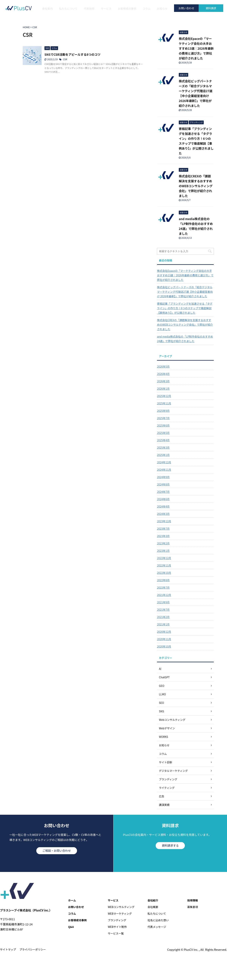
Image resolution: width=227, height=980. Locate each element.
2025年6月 (163, 425)
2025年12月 (164, 396)
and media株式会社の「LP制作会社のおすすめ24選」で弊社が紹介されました (185, 339)
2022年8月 (163, 580)
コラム (147, 9)
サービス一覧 (116, 933)
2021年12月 (164, 595)
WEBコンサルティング (121, 907)
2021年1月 (163, 624)
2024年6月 (163, 499)
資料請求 (211, 8)
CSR (65, 59)
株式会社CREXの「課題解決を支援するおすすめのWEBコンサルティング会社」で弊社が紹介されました (196, 186)
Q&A (71, 927)
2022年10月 (164, 573)
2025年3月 (163, 447)
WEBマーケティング (120, 914)
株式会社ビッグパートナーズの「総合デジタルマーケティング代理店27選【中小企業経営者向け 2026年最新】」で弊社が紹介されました (185, 292)
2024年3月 (163, 514)
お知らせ (162, 9)
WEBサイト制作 (117, 927)
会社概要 (153, 907)
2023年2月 (163, 543)
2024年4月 (163, 506)
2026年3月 (163, 381)
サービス (106, 9)
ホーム (72, 900)
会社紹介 (153, 900)
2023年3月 (163, 536)
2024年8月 (163, 484)
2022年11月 (164, 565)
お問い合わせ (186, 8)
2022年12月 (164, 558)
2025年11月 (164, 403)
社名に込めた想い (158, 920)
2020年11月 (164, 639)
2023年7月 (163, 529)
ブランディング (117, 920)
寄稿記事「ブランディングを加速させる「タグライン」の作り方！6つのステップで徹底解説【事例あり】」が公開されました (185, 308)
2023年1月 (163, 551)
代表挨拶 (89, 9)
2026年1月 (163, 389)
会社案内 (47, 9)
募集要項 (193, 907)
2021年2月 (163, 617)
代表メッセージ (157, 927)
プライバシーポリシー (33, 949)
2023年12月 (164, 521)
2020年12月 (164, 632)
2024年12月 (164, 462)
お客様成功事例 (127, 9)
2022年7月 (163, 587)
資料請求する (170, 845)
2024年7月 (163, 492)
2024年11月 (164, 470)
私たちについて (68, 9)
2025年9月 (163, 411)
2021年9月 (163, 602)
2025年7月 (163, 418)
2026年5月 (163, 366)
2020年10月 (164, 646)
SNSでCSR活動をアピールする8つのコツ (72, 54)
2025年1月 (163, 455)
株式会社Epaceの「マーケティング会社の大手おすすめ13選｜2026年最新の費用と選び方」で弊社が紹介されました (196, 48)
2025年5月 (163, 433)
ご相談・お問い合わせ (57, 851)
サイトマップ (8, 949)
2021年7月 (163, 610)
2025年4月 (163, 440)
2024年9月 (163, 477)
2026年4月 (163, 374)
